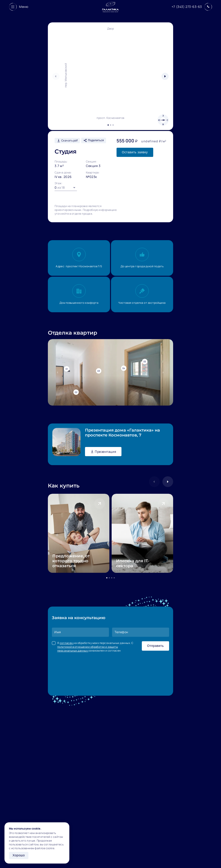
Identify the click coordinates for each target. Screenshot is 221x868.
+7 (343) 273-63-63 (187, 7)
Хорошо (19, 855)
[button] (165, 76)
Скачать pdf (67, 140)
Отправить (155, 646)
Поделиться (94, 140)
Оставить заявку (135, 152)
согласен (67, 643)
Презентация (103, 452)
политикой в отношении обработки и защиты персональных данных (88, 649)
